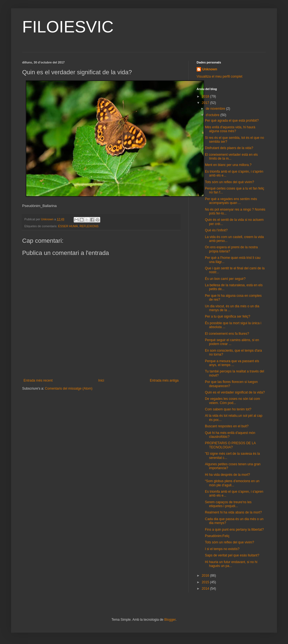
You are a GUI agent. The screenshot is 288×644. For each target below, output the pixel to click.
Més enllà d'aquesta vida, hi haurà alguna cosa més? (230, 129)
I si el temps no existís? (222, 549)
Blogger (170, 620)
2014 (206, 589)
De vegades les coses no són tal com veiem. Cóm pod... (232, 401)
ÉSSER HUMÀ (68, 226)
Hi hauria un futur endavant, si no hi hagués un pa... (231, 564)
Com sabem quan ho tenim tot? (228, 409)
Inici (101, 380)
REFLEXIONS (89, 226)
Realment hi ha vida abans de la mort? (233, 512)
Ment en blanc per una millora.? (228, 165)
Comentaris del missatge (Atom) (69, 389)
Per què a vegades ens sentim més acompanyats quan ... (231, 201)
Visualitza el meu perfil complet (219, 76)
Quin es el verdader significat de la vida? (235, 392)
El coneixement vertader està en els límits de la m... (231, 157)
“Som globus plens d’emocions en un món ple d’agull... (232, 483)
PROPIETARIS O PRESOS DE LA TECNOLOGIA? (230, 445)
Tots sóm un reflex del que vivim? (229, 542)
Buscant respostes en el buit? (227, 426)
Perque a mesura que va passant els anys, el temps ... (232, 363)
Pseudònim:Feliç (217, 536)
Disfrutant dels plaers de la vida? (229, 148)
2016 (206, 576)
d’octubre (213, 115)
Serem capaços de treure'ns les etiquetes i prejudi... (228, 504)
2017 (206, 103)
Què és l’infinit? (216, 230)
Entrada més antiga (164, 380)
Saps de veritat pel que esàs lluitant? (232, 555)
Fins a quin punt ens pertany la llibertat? (234, 530)
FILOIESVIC (68, 27)
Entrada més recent (38, 380)
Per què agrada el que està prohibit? (232, 121)
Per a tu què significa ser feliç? (227, 316)
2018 (206, 96)
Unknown (210, 69)
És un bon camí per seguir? (225, 279)
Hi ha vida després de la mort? (227, 475)
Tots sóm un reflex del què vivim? (229, 182)
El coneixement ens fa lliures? (227, 334)
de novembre (216, 109)
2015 (206, 582)
